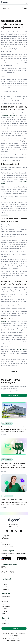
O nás (3, 582)
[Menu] (25, 2)
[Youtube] (21, 531)
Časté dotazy (5, 601)
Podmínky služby (16, 641)
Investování (5, 215)
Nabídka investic (6, 597)
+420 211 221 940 (14, 527)
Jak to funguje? (5, 621)
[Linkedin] (7, 531)
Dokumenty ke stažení (7, 587)
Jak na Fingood (5, 599)
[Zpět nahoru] (14, 628)
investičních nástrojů (8, 115)
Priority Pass (5, 611)
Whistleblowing (5, 589)
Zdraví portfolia (6, 606)
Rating (3, 614)
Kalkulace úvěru (6, 623)
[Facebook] (12, 531)
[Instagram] (16, 531)
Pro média (4, 584)
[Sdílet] (24, 8)
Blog (3, 604)
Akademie (4, 609)
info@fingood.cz (13, 524)
